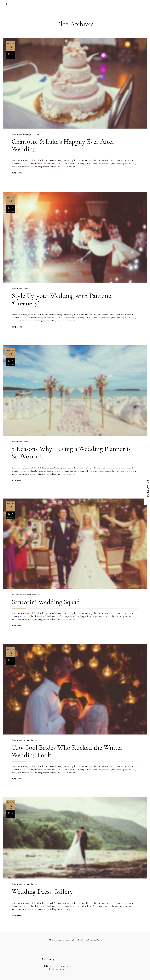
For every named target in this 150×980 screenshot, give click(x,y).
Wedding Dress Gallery (42, 890)
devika (17, 134)
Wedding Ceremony (31, 134)
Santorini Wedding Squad (46, 600)
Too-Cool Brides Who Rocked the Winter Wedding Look (67, 749)
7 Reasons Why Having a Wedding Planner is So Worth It (71, 450)
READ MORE (17, 173)
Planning (26, 287)
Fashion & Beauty (30, 738)
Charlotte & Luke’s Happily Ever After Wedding (63, 145)
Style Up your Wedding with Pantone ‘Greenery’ (61, 297)
